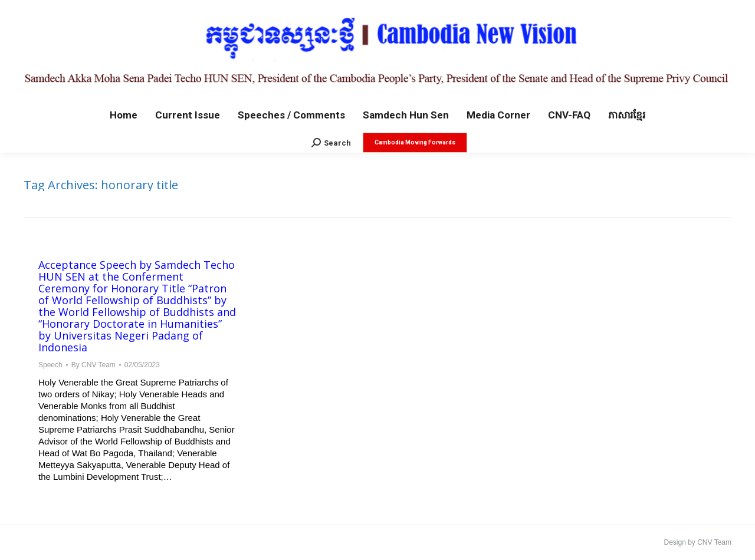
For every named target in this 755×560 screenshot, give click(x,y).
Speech (50, 365)
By (93, 365)
